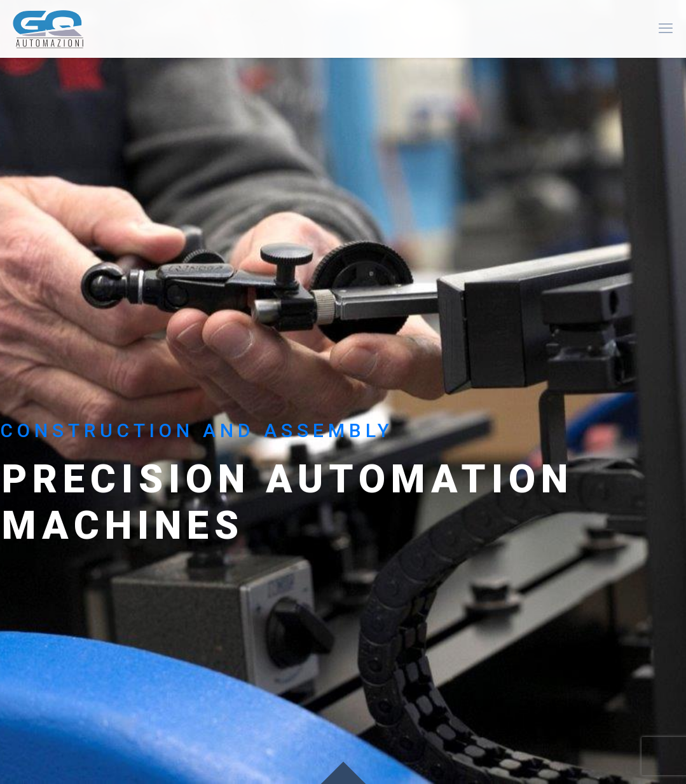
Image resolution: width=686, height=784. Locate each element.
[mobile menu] (666, 29)
